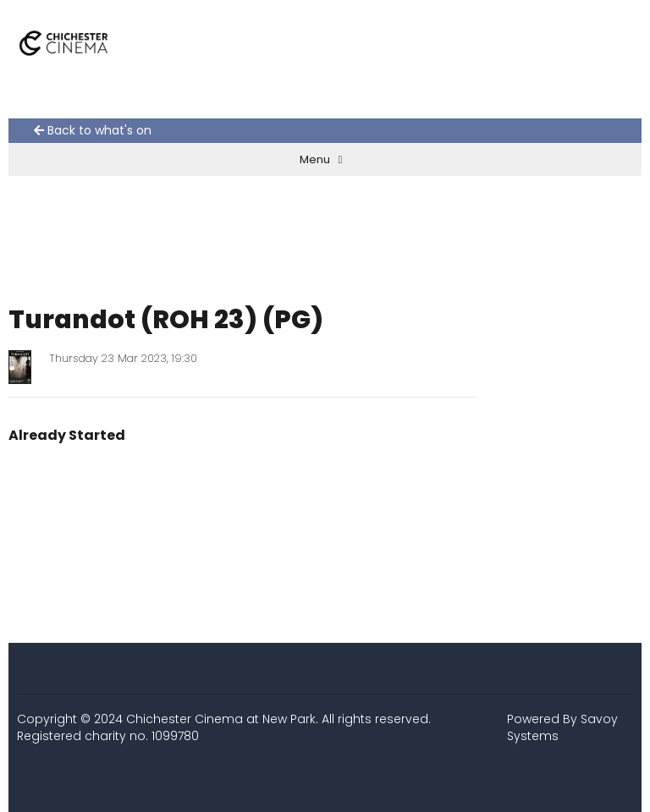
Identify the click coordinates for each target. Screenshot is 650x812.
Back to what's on (93, 131)
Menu (321, 159)
